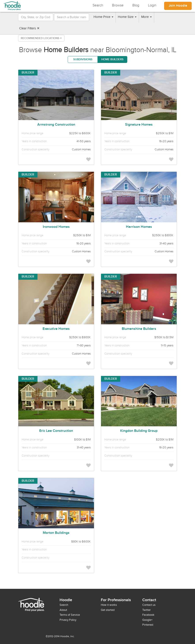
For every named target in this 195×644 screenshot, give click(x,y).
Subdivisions (83, 59)
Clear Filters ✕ (29, 28)
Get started (108, 610)
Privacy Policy (68, 620)
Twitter (146, 610)
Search (98, 5)
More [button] (146, 17)
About (63, 610)
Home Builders (112, 59)
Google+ (147, 620)
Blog (136, 5)
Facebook (148, 615)
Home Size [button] (127, 17)
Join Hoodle (178, 6)
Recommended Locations (41, 38)
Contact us (149, 605)
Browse (118, 5)
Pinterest (148, 625)
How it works (109, 605)
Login (152, 5)
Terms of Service (70, 615)
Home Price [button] (103, 17)
